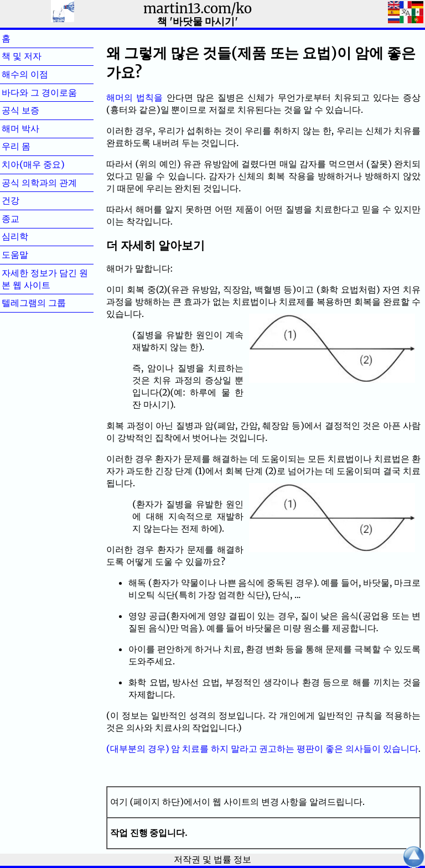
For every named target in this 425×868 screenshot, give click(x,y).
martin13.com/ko (198, 9)
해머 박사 (38, 128)
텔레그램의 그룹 (34, 303)
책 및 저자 (39, 56)
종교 (28, 219)
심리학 (33, 236)
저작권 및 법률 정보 (212, 859)
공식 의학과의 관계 (39, 183)
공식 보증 (38, 110)
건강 (28, 200)
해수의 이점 (43, 74)
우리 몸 (34, 146)
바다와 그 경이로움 (39, 92)
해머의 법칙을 (134, 97)
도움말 (33, 254)
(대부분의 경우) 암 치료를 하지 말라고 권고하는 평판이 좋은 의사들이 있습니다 (262, 749)
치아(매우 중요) (33, 164)
